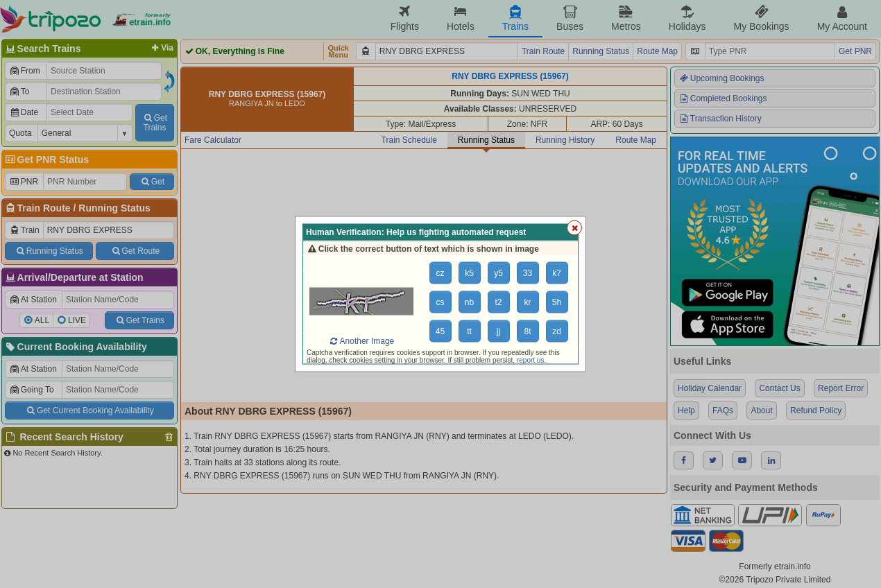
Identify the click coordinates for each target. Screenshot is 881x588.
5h (557, 302)
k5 (469, 273)
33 (528, 273)
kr (528, 302)
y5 (498, 273)
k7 (557, 273)
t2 (498, 302)
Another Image (361, 341)
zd (557, 331)
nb (469, 302)
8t (527, 331)
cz (440, 273)
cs (440, 302)
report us (530, 360)
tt (469, 331)
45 (440, 331)
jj (498, 331)
